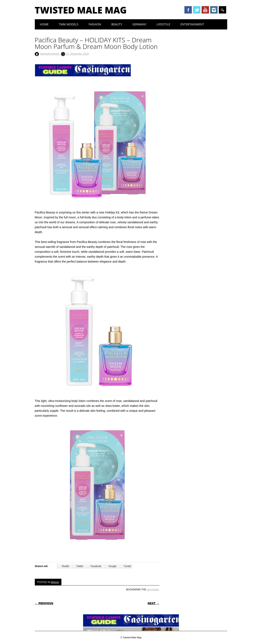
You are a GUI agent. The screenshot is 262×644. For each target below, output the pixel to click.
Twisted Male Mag (81, 10)
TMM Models (69, 24)
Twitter (197, 10)
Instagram (214, 10)
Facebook (188, 10)
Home (44, 24)
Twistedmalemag (50, 54)
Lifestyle (163, 24)
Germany (139, 24)
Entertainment (192, 24)
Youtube (205, 10)
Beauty (117, 24)
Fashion (95, 24)
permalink (153, 589)
